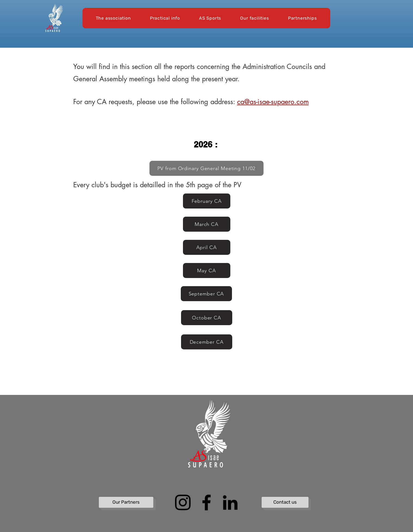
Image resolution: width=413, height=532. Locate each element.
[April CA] (207, 247)
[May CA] (207, 270)
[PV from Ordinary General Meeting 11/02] (206, 168)
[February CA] (207, 201)
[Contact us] (285, 502)
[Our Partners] (126, 502)
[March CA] (207, 224)
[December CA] (207, 342)
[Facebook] (206, 502)
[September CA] (206, 294)
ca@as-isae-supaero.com (273, 102)
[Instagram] (183, 502)
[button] (113, 18)
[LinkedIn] (230, 502)
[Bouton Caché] (102, 408)
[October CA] (207, 318)
